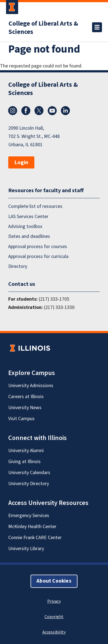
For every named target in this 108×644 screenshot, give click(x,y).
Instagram (13, 111)
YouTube (52, 111)
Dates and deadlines (29, 236)
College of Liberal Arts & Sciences (43, 28)
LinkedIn (65, 111)
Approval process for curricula (38, 256)
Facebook (26, 111)
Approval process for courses (38, 247)
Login (21, 162)
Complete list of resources (35, 206)
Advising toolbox (25, 226)
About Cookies (54, 581)
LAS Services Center (28, 217)
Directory (18, 266)
